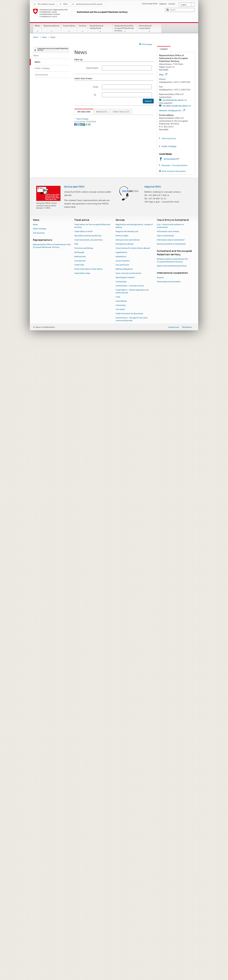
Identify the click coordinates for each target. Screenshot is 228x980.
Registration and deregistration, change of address (134, 863)
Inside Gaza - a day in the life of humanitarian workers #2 (106, 300)
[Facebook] (76, 810)
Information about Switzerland (171, 876)
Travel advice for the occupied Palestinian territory (92, 863)
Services (83, 28)
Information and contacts (168, 868)
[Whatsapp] (87, 810)
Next (143, 118)
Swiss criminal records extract (128, 910)
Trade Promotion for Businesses (129, 950)
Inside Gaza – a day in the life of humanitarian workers (104, 127)
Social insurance (123, 897)
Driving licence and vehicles (128, 876)
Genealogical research (125, 914)
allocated (95, 157)
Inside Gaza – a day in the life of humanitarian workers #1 (106, 374)
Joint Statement (85, 201)
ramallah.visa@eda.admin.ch (177, 106)
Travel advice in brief (83, 868)
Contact (162, 49)
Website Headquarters (172, 110)
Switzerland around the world (89, 4)
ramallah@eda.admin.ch (174, 100)
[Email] (89, 810)
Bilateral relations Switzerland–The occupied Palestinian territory (172, 897)
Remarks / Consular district (174, 165)
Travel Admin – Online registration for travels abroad (132, 928)
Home (36, 37)
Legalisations (121, 889)
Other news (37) (121, 112)
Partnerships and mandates (169, 918)
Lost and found (122, 901)
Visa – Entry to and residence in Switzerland (170, 863)
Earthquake (79, 889)
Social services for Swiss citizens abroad (133, 885)
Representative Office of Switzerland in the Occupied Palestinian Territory (52, 883)
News (38, 28)
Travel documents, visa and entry (88, 876)
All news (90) (82, 112)
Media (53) (102, 112)
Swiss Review (121, 938)
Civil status (120, 946)
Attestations (121, 893)
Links (118, 934)
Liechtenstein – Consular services (130, 922)
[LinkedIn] (81, 810)
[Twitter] (78, 810)
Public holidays (169, 146)
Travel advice (69, 28)
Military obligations (124, 906)
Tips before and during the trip (88, 872)
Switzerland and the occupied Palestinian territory (125, 29)
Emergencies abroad (124, 881)
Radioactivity (80, 893)
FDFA (65, 4)
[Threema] (84, 810)
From (96, 87)
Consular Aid (80, 897)
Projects (160, 914)
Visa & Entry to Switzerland (100, 28)
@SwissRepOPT (172, 159)
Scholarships (121, 918)
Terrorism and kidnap (84, 885)
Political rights (122, 872)
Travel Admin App (82, 910)
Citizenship (121, 942)
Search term (92, 68)
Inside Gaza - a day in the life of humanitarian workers (104, 226)
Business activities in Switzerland (171, 881)
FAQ (76, 881)
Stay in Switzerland (165, 872)
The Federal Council (46, 4)
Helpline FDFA (153, 823)
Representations (51, 28)
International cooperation (149, 28)
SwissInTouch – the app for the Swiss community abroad (132, 956)
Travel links (79, 901)
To (96, 95)
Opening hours (169, 138)
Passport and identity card (127, 868)
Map (163, 74)
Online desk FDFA (74, 823)
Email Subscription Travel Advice (88, 906)
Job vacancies (39, 870)
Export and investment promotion (172, 902)
